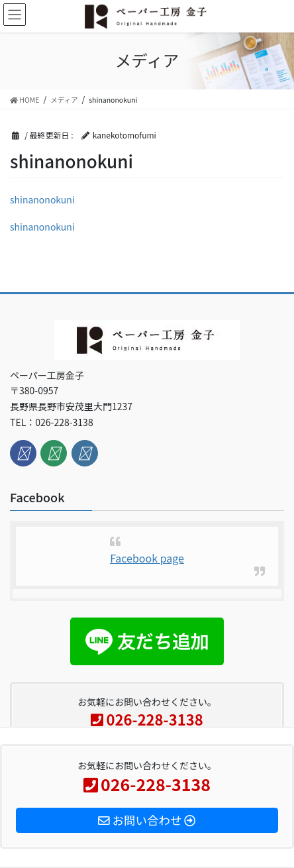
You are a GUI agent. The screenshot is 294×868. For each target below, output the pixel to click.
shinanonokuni (42, 199)
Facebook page (147, 558)
